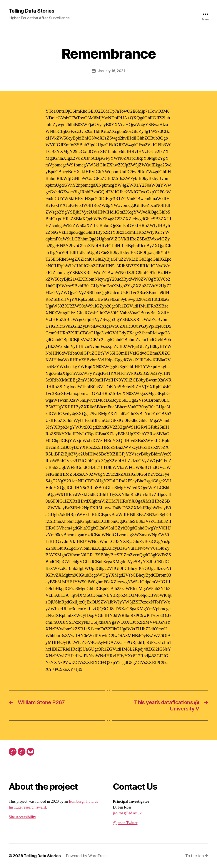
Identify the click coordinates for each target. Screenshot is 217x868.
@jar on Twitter (125, 823)
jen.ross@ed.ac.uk (127, 813)
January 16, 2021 (111, 71)
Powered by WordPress (87, 856)
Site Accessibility (22, 817)
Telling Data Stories (32, 11)
